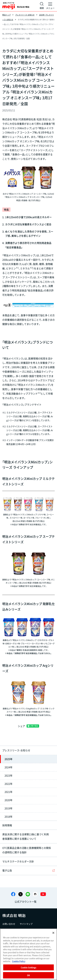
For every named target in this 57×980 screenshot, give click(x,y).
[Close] (53, 933)
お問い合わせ (9, 924)
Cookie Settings (29, 967)
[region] (28, 954)
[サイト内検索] (42, 6)
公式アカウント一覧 (26, 902)
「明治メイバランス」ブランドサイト (22, 405)
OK (28, 975)
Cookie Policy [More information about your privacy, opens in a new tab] (19, 961)
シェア (21, 726)
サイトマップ (26, 924)
